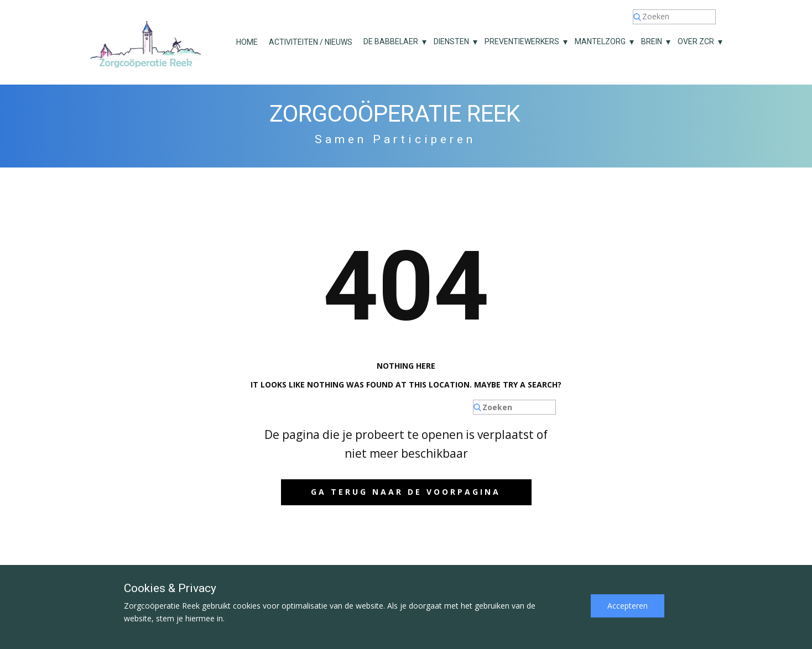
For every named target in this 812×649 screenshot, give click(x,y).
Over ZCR (696, 41)
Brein (652, 41)
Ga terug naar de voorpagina (406, 492)
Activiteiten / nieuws (311, 42)
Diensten (451, 41)
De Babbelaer (391, 41)
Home (247, 42)
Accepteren (628, 606)
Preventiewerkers (522, 41)
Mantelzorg (600, 41)
